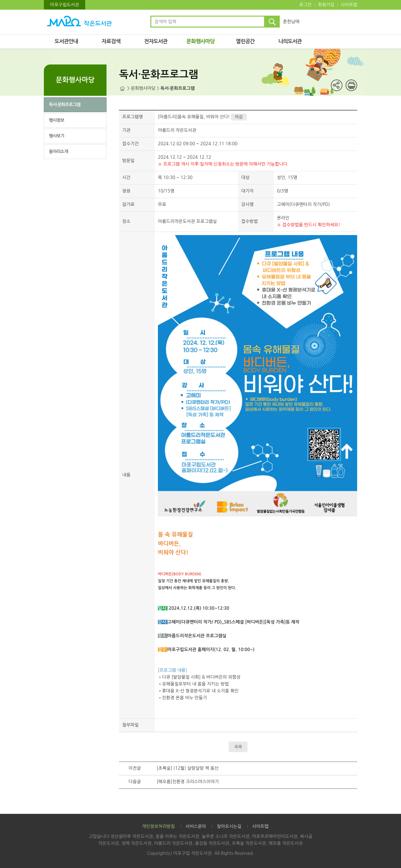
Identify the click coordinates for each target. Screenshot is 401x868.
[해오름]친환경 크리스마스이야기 (188, 782)
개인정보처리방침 (158, 826)
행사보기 (57, 136)
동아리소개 (58, 152)
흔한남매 (291, 22)
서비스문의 (196, 826)
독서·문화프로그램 (65, 105)
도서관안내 (66, 41)
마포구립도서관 (65, 5)
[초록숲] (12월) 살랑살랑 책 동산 (188, 768)
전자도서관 (156, 41)
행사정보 (57, 120)
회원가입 (326, 5)
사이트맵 (349, 5)
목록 (238, 747)
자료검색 (111, 41)
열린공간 (245, 41)
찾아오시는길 (229, 826)
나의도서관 (290, 41)
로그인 (305, 5)
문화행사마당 (200, 41)
